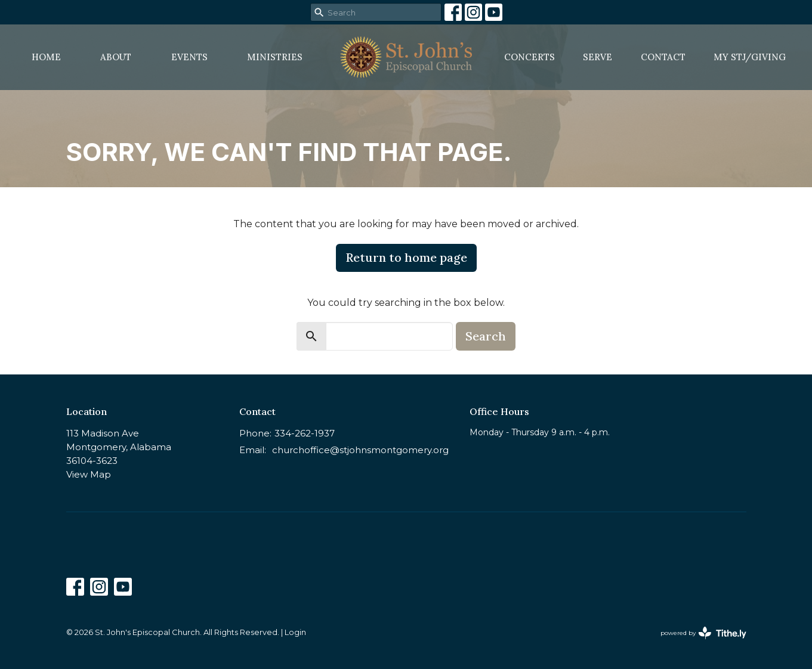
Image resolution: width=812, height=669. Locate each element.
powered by (703, 633)
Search (486, 336)
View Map (89, 474)
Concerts (530, 57)
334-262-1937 (305, 433)
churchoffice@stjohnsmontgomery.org (360, 450)
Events (189, 57)
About (116, 57)
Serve (598, 57)
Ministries (275, 57)
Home (46, 57)
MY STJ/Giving (750, 57)
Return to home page (406, 257)
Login (295, 632)
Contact (663, 57)
